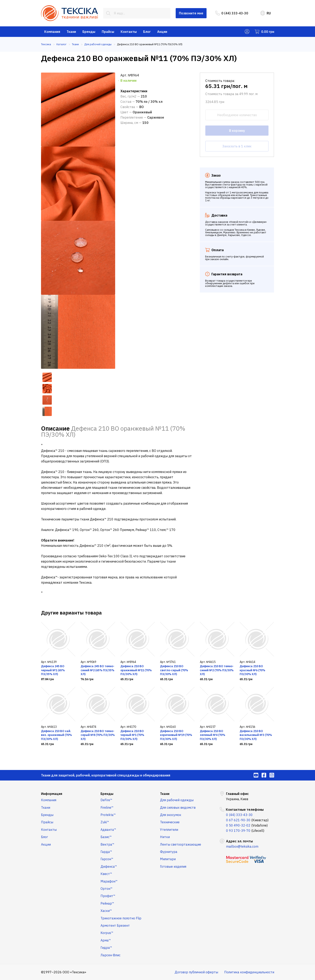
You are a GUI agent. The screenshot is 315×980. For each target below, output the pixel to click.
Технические (170, 822)
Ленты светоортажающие (181, 844)
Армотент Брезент (115, 925)
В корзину (237, 131)
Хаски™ (106, 911)
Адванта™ (108, 830)
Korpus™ (107, 933)
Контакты (129, 32)
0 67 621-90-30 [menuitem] (238, 820)
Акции (162, 32)
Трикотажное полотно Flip (121, 918)
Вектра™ (107, 844)
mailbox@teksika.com (242, 846)
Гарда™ (106, 852)
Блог (147, 32)
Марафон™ (109, 881)
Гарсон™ (107, 859)
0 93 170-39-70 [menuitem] (238, 831)
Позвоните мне (191, 13)
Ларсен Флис (110, 955)
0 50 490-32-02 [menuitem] (238, 825)
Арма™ (106, 940)
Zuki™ (105, 822)
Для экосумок (171, 815)
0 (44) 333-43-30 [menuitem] (232, 13)
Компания (52, 32)
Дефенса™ (109, 866)
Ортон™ (107, 889)
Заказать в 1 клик (237, 146)
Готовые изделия (173, 866)
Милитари (168, 859)
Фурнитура (169, 852)
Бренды (89, 32)
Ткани (71, 32)
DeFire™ (106, 800)
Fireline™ (107, 807)
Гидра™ (106, 948)
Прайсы (108, 32)
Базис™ (106, 837)
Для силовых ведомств (178, 807)
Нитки (165, 837)
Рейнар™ (107, 903)
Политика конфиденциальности (249, 972)
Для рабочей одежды (177, 800)
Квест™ (106, 874)
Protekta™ (108, 815)
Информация (52, 794)
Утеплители (169, 830)
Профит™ (108, 896)
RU (266, 13)
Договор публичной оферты (196, 972)
